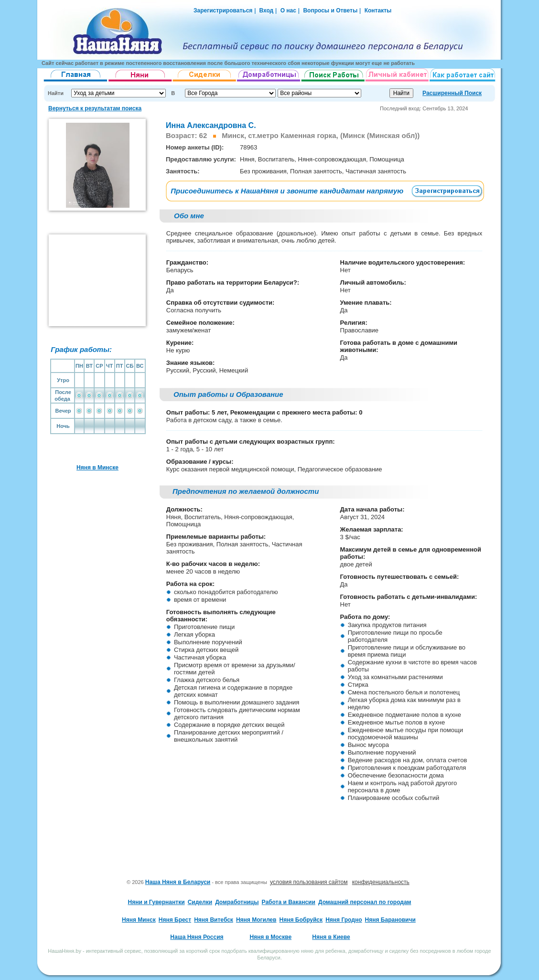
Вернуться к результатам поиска (95, 108)
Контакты (378, 11)
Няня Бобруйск (301, 920)
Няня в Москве (270, 937)
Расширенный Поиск (452, 93)
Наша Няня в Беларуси (178, 882)
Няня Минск (139, 920)
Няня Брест (175, 920)
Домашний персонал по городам (365, 902)
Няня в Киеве (331, 937)
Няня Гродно (344, 920)
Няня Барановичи (390, 920)
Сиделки (200, 902)
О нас (288, 11)
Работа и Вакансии (289, 902)
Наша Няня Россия (197, 937)
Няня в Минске (97, 468)
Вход (265, 11)
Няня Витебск (214, 920)
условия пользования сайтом (309, 882)
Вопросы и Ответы (330, 11)
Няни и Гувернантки (156, 902)
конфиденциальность (381, 882)
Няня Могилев (256, 920)
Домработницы (237, 902)
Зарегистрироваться (223, 11)
